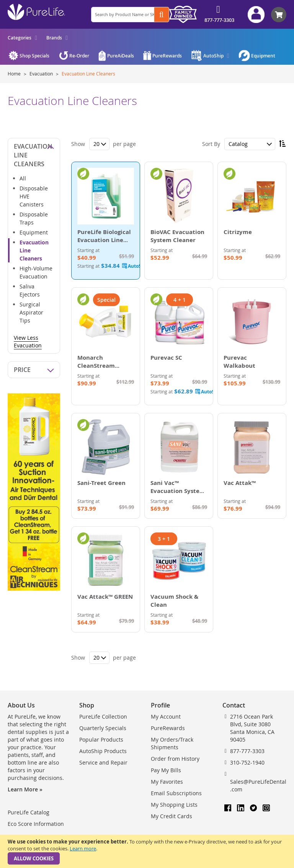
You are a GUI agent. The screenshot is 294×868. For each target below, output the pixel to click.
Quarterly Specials (103, 728)
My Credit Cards (171, 816)
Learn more (83, 848)
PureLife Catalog (29, 812)
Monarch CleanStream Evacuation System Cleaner (105, 370)
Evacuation (42, 74)
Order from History (175, 759)
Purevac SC (166, 358)
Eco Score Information (36, 824)
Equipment (34, 232)
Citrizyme (238, 232)
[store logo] (36, 12)
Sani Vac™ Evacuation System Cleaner (178, 491)
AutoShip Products (103, 751)
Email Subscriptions (176, 793)
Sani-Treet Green (101, 483)
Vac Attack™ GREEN (105, 597)
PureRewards (168, 728)
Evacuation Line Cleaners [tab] (33, 155)
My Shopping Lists (174, 805)
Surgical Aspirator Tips (31, 312)
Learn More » (25, 789)
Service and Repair (103, 762)
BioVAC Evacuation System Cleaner (177, 236)
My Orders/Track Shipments (172, 743)
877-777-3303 (219, 20)
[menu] (38, 38)
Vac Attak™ (240, 483)
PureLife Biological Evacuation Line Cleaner (104, 240)
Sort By (211, 144)
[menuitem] (22, 38)
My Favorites (167, 782)
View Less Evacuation (28, 341)
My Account (166, 717)
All (23, 178)
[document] (147, 851)
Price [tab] (22, 370)
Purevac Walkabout (239, 362)
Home (15, 74)
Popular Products (101, 739)
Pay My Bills (166, 770)
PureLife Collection (103, 717)
